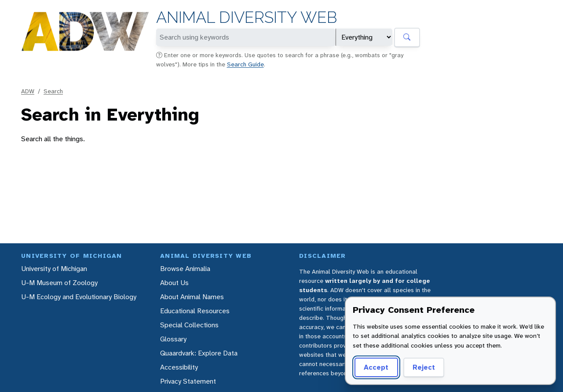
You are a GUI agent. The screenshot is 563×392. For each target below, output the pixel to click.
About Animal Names (192, 297)
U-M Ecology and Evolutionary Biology (79, 297)
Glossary (173, 339)
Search (53, 91)
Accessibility (179, 367)
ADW (28, 91)
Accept (376, 367)
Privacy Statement (188, 381)
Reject (424, 367)
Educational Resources (195, 311)
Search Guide (245, 64)
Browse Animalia (185, 269)
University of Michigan (54, 269)
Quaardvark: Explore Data (199, 353)
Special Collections (189, 325)
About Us (174, 283)
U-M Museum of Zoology (59, 283)
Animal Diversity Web (247, 17)
